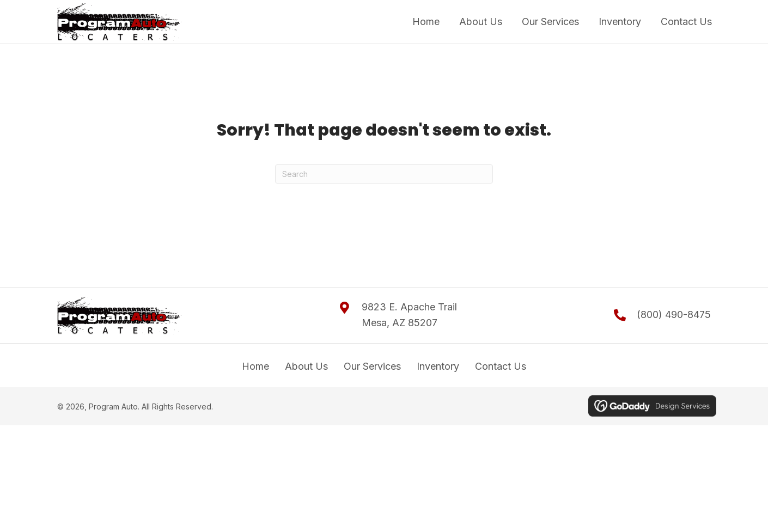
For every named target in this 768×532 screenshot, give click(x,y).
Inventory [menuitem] (438, 366)
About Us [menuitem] (306, 366)
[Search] (384, 174)
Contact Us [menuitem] (501, 366)
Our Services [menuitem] (372, 366)
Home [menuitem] (255, 366)
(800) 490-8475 (674, 314)
